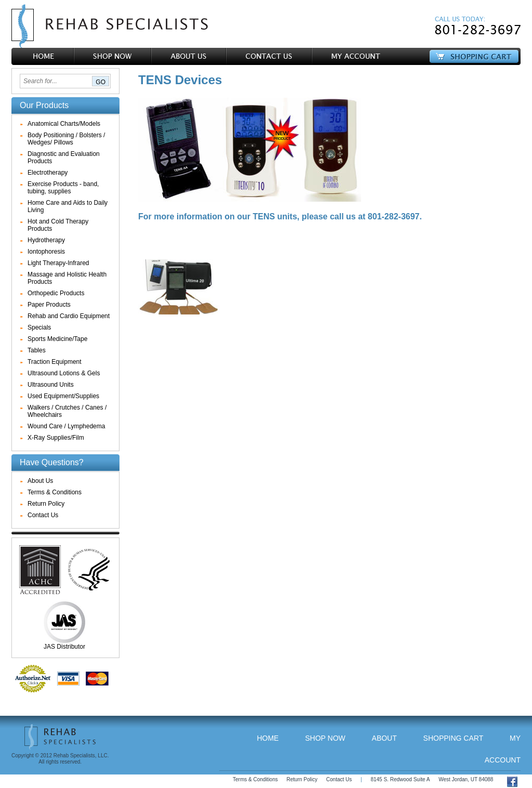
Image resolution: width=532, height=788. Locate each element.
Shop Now (325, 738)
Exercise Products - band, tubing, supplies (63, 188)
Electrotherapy (48, 173)
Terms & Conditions (55, 492)
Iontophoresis (46, 252)
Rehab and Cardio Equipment (69, 316)
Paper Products (49, 305)
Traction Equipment (55, 362)
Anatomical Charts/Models (64, 124)
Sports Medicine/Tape (57, 339)
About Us (40, 481)
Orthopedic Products (56, 293)
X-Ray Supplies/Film (56, 438)
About (384, 738)
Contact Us (43, 515)
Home (268, 738)
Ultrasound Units (51, 385)
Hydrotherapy (46, 240)
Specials (39, 327)
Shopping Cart (454, 738)
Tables (37, 350)
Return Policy (46, 504)
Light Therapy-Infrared (58, 263)
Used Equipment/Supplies (63, 396)
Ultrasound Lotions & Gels (64, 373)
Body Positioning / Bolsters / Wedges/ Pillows (66, 139)
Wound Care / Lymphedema (66, 426)
